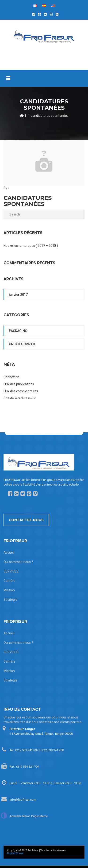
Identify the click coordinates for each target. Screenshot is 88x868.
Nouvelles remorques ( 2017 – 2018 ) (31, 246)
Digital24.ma (15, 853)
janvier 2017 (18, 295)
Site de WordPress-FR (20, 398)
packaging (18, 331)
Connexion (11, 377)
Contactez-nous (26, 520)
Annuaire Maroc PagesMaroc (29, 816)
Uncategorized (22, 344)
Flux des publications (19, 384)
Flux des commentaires (21, 391)
